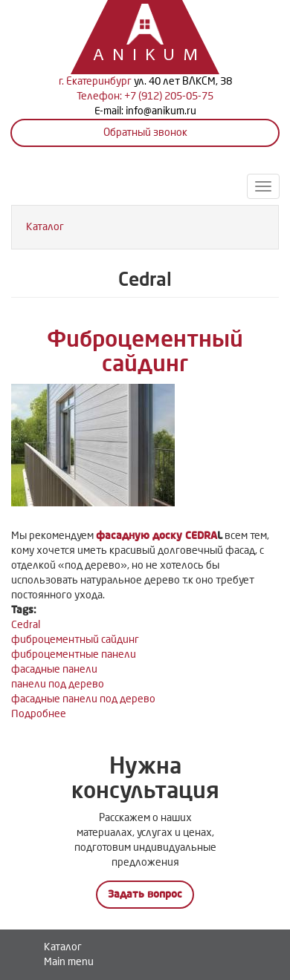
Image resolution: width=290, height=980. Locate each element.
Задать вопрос (145, 894)
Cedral (26, 625)
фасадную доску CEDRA (157, 536)
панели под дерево (58, 684)
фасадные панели (54, 669)
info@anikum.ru (161, 111)
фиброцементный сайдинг (75, 640)
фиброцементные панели (74, 654)
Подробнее (39, 714)
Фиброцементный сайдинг (145, 352)
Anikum (130, 56)
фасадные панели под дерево (83, 699)
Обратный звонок (145, 133)
